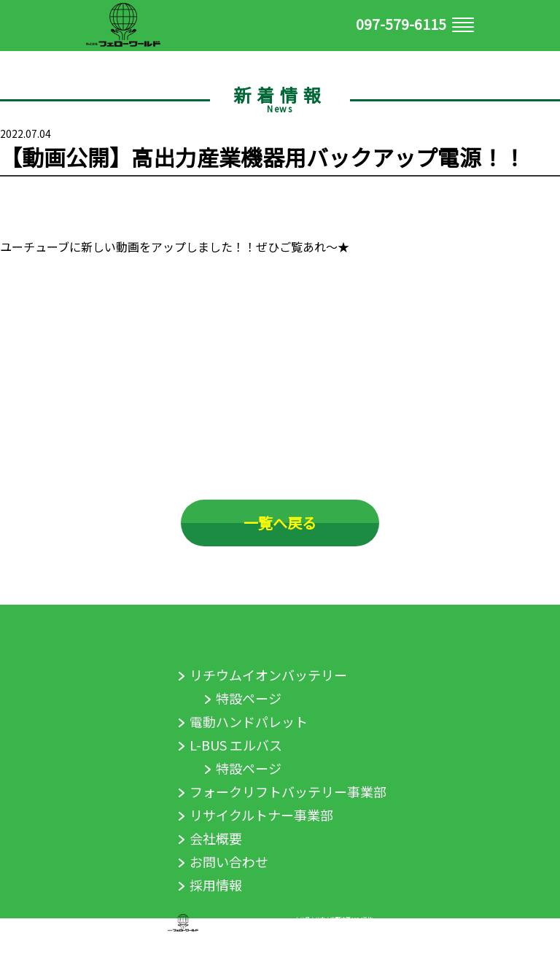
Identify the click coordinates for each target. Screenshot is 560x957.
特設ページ (249, 698)
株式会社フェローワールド (246, 922)
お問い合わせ (229, 861)
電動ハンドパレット (249, 721)
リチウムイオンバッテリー (268, 675)
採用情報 (216, 885)
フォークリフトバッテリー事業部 (288, 791)
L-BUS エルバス (236, 745)
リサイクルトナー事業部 (261, 815)
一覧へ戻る (280, 523)
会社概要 (216, 838)
